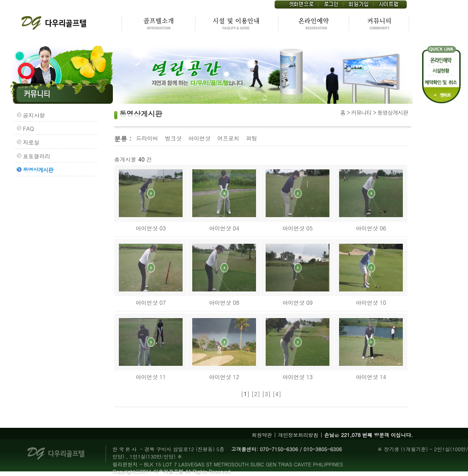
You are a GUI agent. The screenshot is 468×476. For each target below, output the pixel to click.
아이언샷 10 (371, 302)
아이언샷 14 (371, 377)
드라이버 (147, 138)
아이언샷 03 (150, 228)
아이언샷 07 (150, 302)
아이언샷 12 (224, 377)
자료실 (31, 142)
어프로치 (228, 138)
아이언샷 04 (224, 228)
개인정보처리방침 (298, 435)
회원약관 (262, 435)
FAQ (28, 128)
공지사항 (34, 115)
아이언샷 (199, 138)
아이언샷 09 (297, 302)
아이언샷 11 (150, 377)
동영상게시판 (38, 170)
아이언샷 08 (224, 302)
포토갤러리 (37, 156)
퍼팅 (251, 138)
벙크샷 (173, 138)
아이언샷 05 (297, 228)
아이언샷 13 (297, 377)
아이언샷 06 (371, 228)
